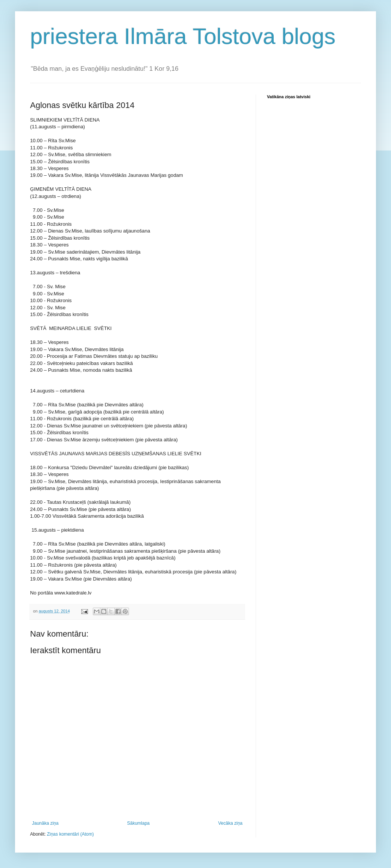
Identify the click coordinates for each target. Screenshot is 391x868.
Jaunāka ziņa (45, 823)
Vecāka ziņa (230, 823)
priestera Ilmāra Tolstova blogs (183, 36)
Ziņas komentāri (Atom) (70, 834)
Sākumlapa (138, 823)
